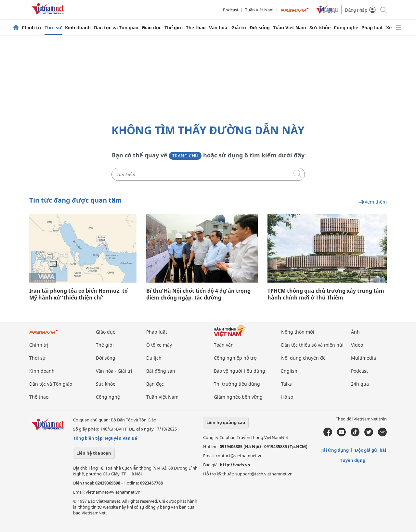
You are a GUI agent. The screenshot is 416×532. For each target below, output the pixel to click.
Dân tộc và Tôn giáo (116, 28)
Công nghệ (346, 28)
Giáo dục (151, 28)
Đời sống (260, 28)
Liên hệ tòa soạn (94, 453)
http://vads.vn (235, 465)
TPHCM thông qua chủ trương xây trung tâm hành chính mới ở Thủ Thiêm (326, 294)
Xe (389, 28)
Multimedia (364, 358)
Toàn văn (224, 345)
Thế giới (174, 28)
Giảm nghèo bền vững (238, 397)
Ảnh (355, 332)
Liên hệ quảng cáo (226, 422)
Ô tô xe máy (159, 345)
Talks (286, 384)
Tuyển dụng (353, 460)
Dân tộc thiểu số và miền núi (312, 345)
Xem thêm (372, 202)
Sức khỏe (320, 28)
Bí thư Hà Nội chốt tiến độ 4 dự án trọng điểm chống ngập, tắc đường (198, 294)
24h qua (360, 384)
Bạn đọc (155, 384)
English (289, 371)
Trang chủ (185, 156)
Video (357, 345)
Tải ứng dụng (335, 450)
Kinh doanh (78, 28)
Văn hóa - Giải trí (228, 28)
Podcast (231, 10)
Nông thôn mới (298, 332)
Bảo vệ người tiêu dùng (240, 371)
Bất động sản (161, 371)
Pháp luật (372, 28)
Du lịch (154, 358)
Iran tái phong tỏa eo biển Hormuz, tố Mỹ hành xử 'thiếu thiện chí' (78, 294)
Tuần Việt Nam (259, 10)
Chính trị (32, 28)
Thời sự (53, 28)
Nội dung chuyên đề (303, 358)
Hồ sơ (287, 397)
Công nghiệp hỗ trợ (235, 358)
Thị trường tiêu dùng (237, 384)
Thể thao (196, 28)
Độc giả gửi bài (370, 450)
